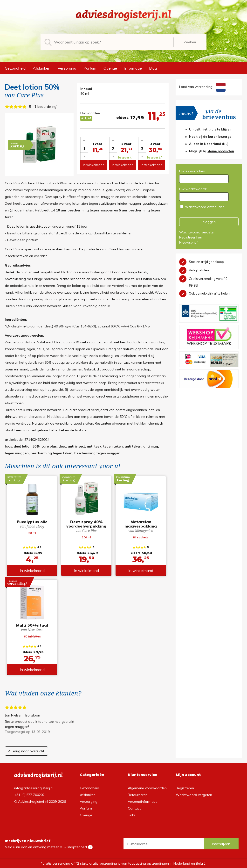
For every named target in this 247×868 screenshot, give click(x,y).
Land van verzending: (202, 87)
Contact (134, 808)
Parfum (90, 68)
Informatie (133, 68)
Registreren (185, 788)
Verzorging (67, 68)
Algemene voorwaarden (147, 788)
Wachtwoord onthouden (205, 207)
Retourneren (138, 795)
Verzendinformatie (143, 802)
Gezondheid (15, 68)
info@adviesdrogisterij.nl (34, 788)
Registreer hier (191, 237)
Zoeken (190, 42)
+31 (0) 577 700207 (29, 795)
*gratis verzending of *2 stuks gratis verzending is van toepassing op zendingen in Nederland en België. (123, 863)
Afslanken (42, 68)
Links (132, 815)
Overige (110, 68)
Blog (153, 68)
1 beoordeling (45, 107)
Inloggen (209, 222)
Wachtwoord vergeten (197, 232)
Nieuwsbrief (189, 242)
